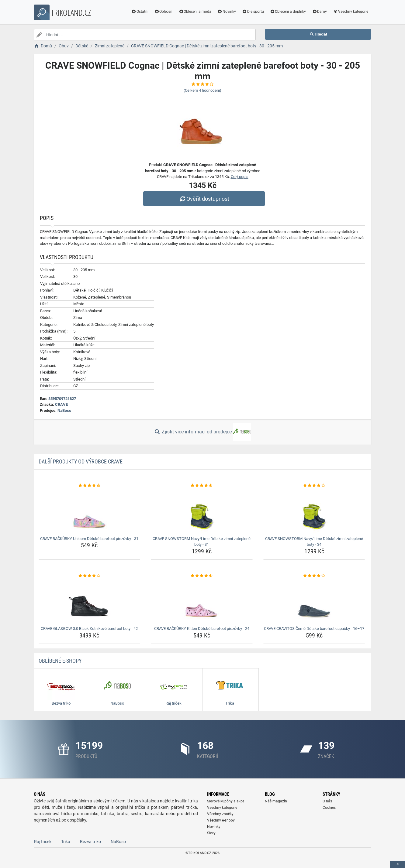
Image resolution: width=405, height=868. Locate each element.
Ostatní (140, 12)
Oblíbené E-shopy (60, 661)
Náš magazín (276, 801)
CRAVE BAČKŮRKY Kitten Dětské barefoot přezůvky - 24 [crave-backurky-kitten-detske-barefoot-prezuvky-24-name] (202, 629)
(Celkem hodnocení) (202, 90)
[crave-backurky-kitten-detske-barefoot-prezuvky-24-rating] (202, 576)
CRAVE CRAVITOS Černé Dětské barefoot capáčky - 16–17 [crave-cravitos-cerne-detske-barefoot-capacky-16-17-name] (314, 629)
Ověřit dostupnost (204, 199)
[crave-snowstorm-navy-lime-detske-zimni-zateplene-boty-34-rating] (314, 486)
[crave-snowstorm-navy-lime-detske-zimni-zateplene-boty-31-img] (202, 511)
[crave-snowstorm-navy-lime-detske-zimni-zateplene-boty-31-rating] (202, 486)
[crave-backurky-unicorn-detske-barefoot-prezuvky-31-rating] (90, 486)
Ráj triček (43, 842)
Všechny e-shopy (221, 820)
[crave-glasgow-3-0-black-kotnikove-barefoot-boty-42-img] (90, 601)
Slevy (211, 833)
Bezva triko (90, 842)
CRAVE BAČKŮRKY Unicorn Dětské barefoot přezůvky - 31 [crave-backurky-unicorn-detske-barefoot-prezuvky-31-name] (89, 539)
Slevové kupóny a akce (226, 801)
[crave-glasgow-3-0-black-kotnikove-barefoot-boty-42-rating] (90, 576)
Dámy (319, 12)
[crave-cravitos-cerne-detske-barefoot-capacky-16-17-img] (314, 601)
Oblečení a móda (195, 12)
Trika (66, 842)
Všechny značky (220, 814)
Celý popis (240, 177)
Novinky (227, 12)
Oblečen (164, 12)
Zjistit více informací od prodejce (202, 432)
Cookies (329, 808)
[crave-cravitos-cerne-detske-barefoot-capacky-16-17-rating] (314, 576)
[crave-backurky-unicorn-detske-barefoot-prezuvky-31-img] (90, 511)
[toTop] (397, 865)
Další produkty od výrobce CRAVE (81, 461)
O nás (327, 801)
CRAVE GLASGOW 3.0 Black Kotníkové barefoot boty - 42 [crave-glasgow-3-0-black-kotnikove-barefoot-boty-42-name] (89, 629)
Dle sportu (253, 12)
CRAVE (61, 404)
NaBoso (64, 410)
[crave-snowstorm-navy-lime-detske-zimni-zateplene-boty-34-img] (314, 511)
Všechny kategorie (351, 12)
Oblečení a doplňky (288, 12)
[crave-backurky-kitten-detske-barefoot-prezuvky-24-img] (202, 601)
